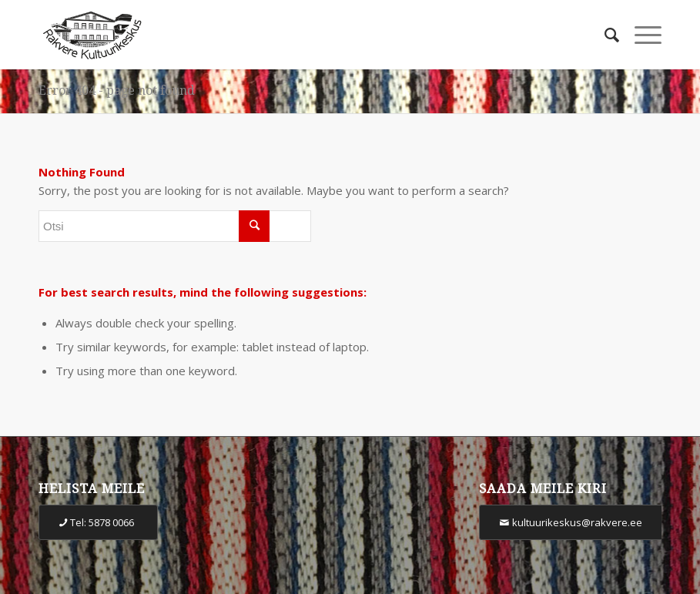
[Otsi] (604, 35)
